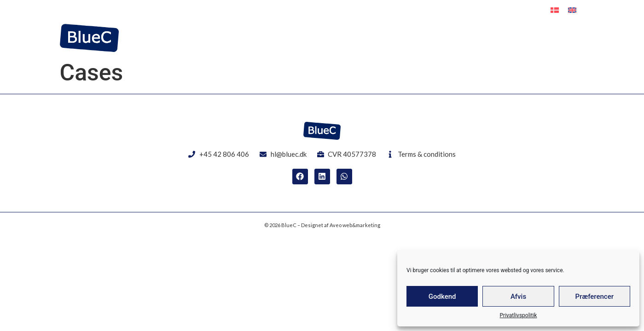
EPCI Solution (513, 38)
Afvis (518, 297)
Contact (569, 38)
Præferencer (595, 297)
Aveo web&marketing (355, 225)
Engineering (316, 38)
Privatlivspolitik (519, 315)
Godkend (442, 297)
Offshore (371, 38)
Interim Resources (438, 38)
